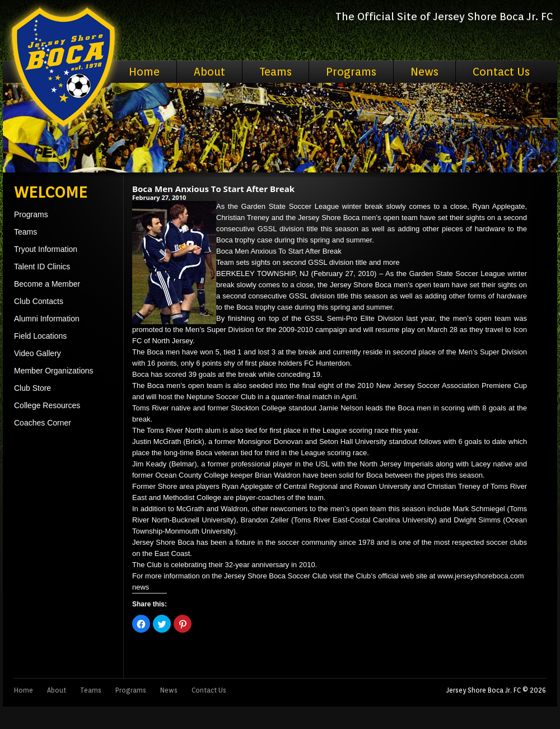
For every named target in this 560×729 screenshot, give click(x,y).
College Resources (47, 405)
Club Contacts (39, 301)
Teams (276, 72)
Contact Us (501, 72)
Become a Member (47, 284)
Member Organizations (54, 371)
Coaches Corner (43, 423)
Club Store (32, 388)
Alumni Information (47, 319)
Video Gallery (38, 353)
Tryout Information (46, 249)
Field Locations (40, 336)
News (424, 72)
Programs (351, 72)
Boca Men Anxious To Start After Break (213, 189)
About (209, 72)
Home (144, 72)
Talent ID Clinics (42, 267)
